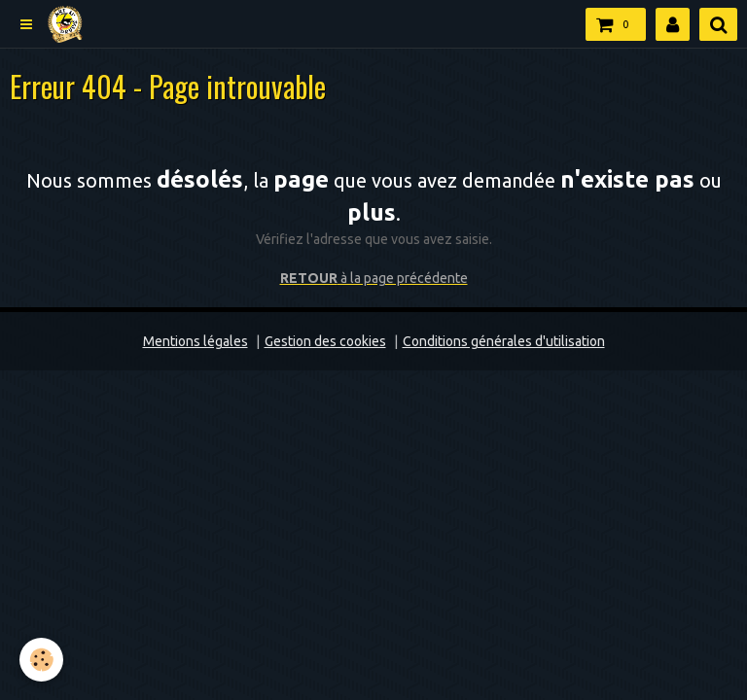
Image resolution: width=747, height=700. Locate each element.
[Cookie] (41, 660)
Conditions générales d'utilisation (504, 341)
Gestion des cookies (325, 341)
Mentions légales (196, 341)
